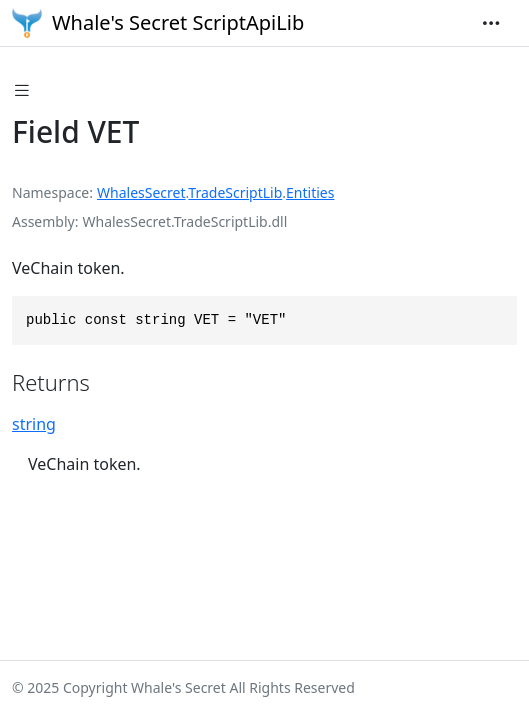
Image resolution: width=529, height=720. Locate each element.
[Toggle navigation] (491, 23)
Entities (310, 192)
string (34, 424)
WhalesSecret (141, 192)
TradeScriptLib (235, 192)
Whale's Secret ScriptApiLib (158, 23)
